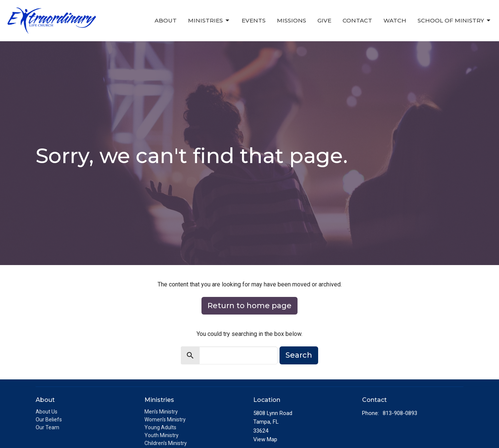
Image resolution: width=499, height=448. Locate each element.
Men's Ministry (161, 412)
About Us (47, 412)
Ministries (209, 21)
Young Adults (160, 427)
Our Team (47, 427)
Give (324, 20)
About (166, 20)
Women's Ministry (165, 420)
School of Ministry (455, 21)
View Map (265, 439)
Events (254, 20)
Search (299, 355)
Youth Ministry (162, 435)
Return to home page (249, 306)
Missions (292, 20)
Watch (395, 20)
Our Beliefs (49, 420)
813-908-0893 (400, 413)
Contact (357, 20)
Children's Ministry (166, 443)
